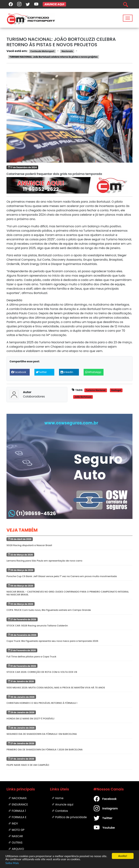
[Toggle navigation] (128, 18)
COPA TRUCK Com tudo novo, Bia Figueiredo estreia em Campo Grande (49, 610)
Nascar (16, 836)
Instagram (100, 809)
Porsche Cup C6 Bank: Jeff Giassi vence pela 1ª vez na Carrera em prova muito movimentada (62, 576)
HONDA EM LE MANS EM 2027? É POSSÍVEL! (30, 719)
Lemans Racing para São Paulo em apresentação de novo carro (44, 561)
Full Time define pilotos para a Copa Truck (31, 657)
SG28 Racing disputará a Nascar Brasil (29, 545)
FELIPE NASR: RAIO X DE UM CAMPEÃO (28, 765)
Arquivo (16, 849)
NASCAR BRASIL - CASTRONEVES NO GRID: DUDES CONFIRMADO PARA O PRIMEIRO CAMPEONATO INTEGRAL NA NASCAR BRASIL (68, 593)
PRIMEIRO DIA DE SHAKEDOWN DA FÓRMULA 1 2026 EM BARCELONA (45, 750)
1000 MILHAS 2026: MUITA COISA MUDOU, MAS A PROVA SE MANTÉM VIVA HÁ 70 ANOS (56, 688)
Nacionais (17, 798)
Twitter (100, 818)
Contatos (60, 811)
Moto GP (16, 830)
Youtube (100, 828)
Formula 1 (17, 811)
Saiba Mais (12, 863)
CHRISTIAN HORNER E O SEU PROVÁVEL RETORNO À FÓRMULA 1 (42, 703)
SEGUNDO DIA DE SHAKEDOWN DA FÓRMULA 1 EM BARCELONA (42, 734)
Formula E (17, 817)
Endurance (18, 804)
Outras (15, 843)
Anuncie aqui (63, 804)
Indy (13, 824)
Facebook (100, 799)
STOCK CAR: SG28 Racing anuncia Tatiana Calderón (37, 626)
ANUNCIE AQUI (54, 4)
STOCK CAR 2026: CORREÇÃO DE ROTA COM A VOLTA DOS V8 (42, 672)
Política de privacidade (69, 817)
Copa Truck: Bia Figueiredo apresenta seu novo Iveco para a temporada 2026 (52, 641)
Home (58, 798)
